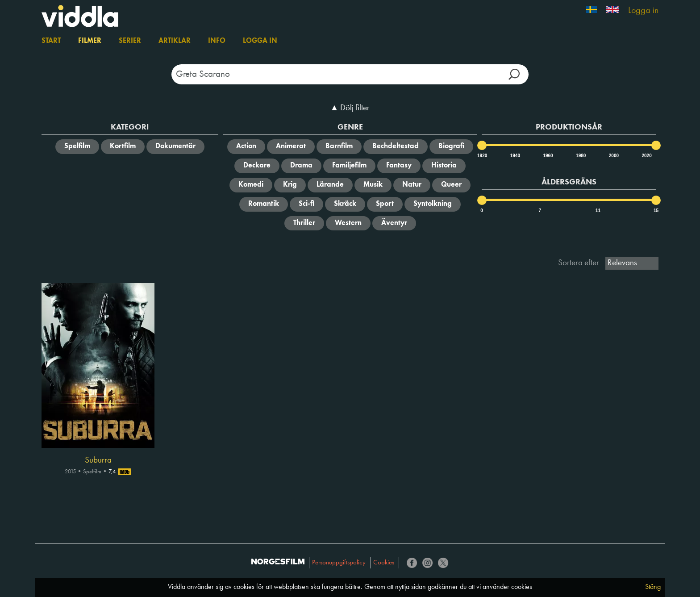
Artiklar (175, 41)
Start (51, 41)
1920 (482, 156)
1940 (515, 156)
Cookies (384, 563)
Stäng (653, 587)
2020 (646, 156)
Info (217, 41)
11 (598, 211)
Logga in (643, 11)
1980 (580, 156)
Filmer (90, 41)
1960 (547, 156)
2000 (613, 156)
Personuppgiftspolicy (339, 563)
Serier (130, 41)
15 (656, 211)
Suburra (98, 460)
